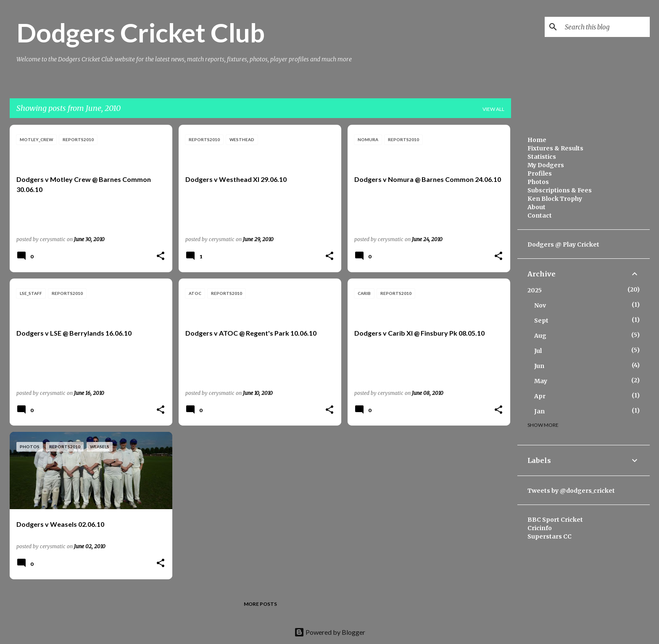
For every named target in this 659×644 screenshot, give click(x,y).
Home (537, 140)
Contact (540, 216)
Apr (540, 396)
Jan (539, 411)
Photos (538, 182)
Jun (539, 366)
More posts (260, 604)
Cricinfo (540, 528)
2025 (535, 290)
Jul (538, 351)
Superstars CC (550, 536)
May (541, 381)
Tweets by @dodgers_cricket (571, 491)
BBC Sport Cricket (555, 520)
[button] (161, 256)
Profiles (540, 173)
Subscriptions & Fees (560, 190)
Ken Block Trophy (555, 199)
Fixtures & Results (555, 148)
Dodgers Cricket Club (141, 32)
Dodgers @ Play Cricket (563, 244)
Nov (540, 305)
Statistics (542, 157)
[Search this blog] (606, 27)
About (536, 207)
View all (493, 109)
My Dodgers (546, 165)
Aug (540, 336)
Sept (541, 321)
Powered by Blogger (330, 632)
